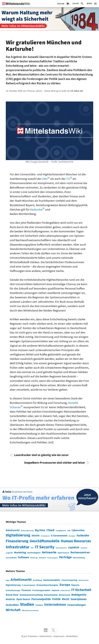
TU (68, 179)
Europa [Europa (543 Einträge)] (65, 585)
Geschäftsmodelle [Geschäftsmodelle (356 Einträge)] (45, 541)
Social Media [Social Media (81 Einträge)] (11, 558)
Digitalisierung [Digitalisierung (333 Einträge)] (13, 585)
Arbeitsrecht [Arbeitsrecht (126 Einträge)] (13, 530)
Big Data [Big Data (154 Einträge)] (40, 530)
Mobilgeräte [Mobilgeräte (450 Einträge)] (79, 595)
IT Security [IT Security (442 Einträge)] (45, 547)
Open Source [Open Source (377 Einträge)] (23, 599)
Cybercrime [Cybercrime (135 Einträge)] (78, 530)
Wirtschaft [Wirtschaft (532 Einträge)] (13, 610)
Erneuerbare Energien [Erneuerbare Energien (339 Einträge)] (47, 585)
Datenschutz (46, 636)
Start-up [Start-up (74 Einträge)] (34, 558)
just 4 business (31, 636)
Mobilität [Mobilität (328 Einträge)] (10, 599)
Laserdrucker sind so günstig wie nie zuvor (41, 455)
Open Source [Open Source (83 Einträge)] (63, 553)
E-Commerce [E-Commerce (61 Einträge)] (45, 536)
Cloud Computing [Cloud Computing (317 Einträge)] (69, 580)
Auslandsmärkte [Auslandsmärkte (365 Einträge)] (52, 580)
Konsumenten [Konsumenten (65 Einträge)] (61, 548)
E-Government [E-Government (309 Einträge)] (29, 585)
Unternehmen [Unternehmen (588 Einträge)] (55, 605)
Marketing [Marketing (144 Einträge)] (20, 553)
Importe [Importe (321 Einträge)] (55, 590)
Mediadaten (72, 636)
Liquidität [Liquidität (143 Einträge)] (74, 547)
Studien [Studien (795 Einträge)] (27, 605)
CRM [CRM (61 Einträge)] (69, 531)
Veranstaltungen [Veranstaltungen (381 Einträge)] (77, 605)
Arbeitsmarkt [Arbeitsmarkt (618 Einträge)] (21, 580)
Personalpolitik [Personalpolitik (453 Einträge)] (41, 599)
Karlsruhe (36, 210)
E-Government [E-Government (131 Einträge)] (59, 536)
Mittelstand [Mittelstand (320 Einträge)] (64, 595)
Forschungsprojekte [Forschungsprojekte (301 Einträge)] (41, 590)
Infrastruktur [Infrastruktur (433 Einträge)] (18, 547)
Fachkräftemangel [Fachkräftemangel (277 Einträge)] (13, 590)
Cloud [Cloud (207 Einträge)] (50, 530)
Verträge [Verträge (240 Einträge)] (65, 557)
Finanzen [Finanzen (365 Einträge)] (26, 590)
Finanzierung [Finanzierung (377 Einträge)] (17, 541)
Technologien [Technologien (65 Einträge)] (52, 558)
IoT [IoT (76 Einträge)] (32, 548)
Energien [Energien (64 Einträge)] (72, 536)
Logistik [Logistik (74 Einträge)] (9, 553)
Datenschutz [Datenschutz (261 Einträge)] (84, 580)
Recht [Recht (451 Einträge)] (66, 599)
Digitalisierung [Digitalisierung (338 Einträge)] (18, 535)
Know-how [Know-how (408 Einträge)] (12, 595)
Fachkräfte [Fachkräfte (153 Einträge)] (83, 536)
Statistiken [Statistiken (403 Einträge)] (12, 605)
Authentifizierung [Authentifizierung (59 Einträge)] (27, 531)
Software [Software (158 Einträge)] (23, 557)
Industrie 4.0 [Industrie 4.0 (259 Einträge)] (65, 591)
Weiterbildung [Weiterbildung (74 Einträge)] (79, 558)
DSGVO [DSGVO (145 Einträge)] (36, 536)
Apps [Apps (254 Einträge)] (8, 580)
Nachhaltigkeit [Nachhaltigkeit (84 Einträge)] (34, 553)
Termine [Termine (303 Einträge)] (39, 605)
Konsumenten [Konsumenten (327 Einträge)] (51, 595)
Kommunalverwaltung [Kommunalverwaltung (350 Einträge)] (31, 595)
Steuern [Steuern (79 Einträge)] (42, 558)
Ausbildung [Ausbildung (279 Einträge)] (37, 580)
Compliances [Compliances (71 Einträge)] (61, 531)
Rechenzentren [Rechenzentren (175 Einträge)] (80, 552)
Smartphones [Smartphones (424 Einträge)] (79, 599)
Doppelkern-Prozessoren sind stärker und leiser (55, 463)
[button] (78, 4)
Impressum (59, 636)
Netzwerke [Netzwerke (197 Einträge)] (49, 552)
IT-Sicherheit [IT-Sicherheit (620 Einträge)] (81, 590)
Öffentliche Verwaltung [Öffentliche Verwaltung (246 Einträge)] (30, 611)
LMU (45, 179)
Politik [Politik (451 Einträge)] (56, 599)
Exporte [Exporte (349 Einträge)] (75, 585)
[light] (63, 4)
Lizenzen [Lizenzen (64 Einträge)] (84, 548)
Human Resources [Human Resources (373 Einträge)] (76, 541)
